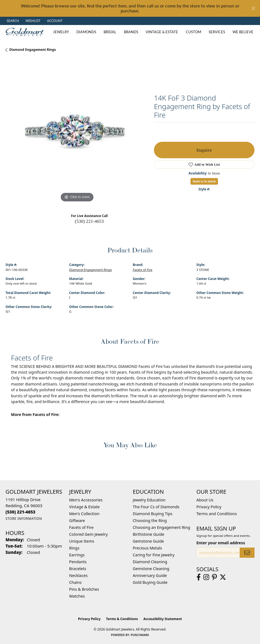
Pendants (78, 562)
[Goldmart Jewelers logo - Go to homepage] (26, 32)
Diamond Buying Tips (153, 514)
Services (217, 32)
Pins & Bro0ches (84, 589)
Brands (131, 32)
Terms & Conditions (122, 619)
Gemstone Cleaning (151, 569)
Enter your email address (221, 543)
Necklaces (78, 575)
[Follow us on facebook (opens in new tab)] (199, 577)
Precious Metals (147, 548)
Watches (77, 596)
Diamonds (86, 32)
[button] (12, 21)
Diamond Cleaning (150, 562)
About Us (205, 500)
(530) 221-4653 (89, 221)
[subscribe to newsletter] (247, 553)
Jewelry (61, 32)
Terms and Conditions (217, 514)
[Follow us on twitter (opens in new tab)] (223, 577)
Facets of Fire (143, 270)
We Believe (243, 32)
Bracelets (78, 569)
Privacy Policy (209, 507)
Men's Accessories (86, 500)
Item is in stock (204, 181)
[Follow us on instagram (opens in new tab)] (206, 577)
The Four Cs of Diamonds (156, 507)
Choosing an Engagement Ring (161, 527)
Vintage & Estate (162, 32)
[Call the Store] (20, 512)
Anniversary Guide (150, 575)
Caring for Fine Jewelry (154, 555)
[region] (77, 132)
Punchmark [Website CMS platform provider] (140, 635)
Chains (76, 582)
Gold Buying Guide (150, 582)
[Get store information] (24, 519)
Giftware (77, 521)
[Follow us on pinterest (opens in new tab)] (214, 577)
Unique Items (82, 541)
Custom (193, 32)
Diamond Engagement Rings (33, 50)
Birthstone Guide (149, 534)
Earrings (77, 555)
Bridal (110, 32)
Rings (74, 548)
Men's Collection (84, 514)
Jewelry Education (149, 500)
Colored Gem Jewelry (89, 534)
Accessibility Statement (163, 619)
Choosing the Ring (150, 521)
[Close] (253, 8)
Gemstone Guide (148, 541)
